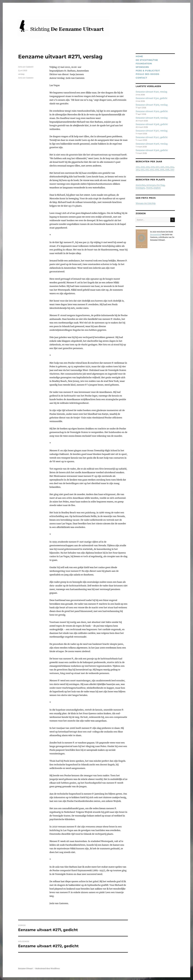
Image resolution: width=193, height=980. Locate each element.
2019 (148, 167)
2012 (142, 170)
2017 (157, 167)
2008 (167, 170)
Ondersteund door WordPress (47, 969)
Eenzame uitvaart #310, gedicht (151, 98)
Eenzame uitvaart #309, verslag (152, 105)
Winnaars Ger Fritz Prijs (146, 203)
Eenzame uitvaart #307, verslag (152, 131)
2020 (143, 167)
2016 (162, 167)
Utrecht (149, 188)
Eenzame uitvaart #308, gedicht (152, 124)
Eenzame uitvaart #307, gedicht (152, 137)
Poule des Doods (147, 74)
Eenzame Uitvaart (25, 969)
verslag (21, 74)
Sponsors (142, 67)
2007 (172, 170)
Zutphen (157, 188)
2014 (172, 167)
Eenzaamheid (156, 235)
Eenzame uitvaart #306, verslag (152, 144)
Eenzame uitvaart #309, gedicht (152, 111)
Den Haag (161, 185)
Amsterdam (141, 185)
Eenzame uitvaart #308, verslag (152, 118)
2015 (167, 167)
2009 (157, 170)
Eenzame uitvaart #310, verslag (151, 92)
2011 (147, 170)
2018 (153, 167)
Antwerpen (151, 185)
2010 (152, 170)
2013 (138, 170)
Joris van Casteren (26, 67)
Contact (141, 78)
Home (139, 56)
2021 (138, 167)
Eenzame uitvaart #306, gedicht (152, 150)
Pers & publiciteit (148, 71)
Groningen (140, 188)
